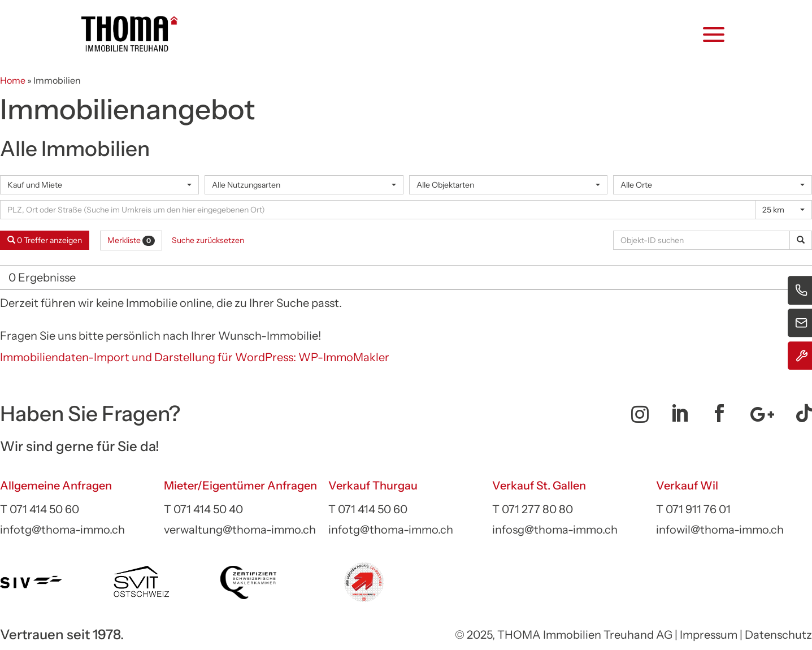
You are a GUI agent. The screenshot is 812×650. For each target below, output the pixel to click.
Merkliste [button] (131, 240)
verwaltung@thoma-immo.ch (240, 530)
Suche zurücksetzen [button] (208, 240)
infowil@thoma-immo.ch (720, 530)
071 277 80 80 (537, 509)
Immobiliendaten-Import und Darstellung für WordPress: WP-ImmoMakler (195, 357)
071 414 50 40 (208, 509)
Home (13, 80)
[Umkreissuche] (378, 210)
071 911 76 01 (698, 509)
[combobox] (99, 185)
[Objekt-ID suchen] (704, 240)
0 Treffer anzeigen (45, 240)
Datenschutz (778, 635)
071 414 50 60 (44, 509)
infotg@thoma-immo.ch (62, 530)
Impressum (709, 635)
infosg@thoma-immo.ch (555, 530)
